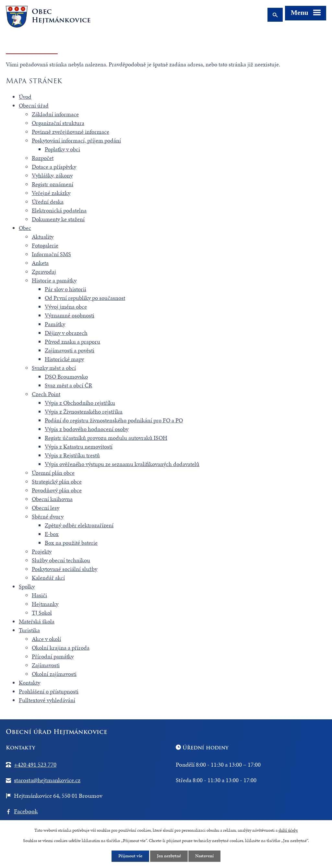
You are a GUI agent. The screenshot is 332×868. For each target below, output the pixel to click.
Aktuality (43, 237)
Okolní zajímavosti (54, 674)
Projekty (42, 551)
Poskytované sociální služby (65, 569)
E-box (52, 534)
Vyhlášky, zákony (52, 175)
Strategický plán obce (57, 481)
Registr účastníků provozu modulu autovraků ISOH (106, 438)
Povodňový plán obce (57, 490)
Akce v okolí (46, 639)
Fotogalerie (45, 245)
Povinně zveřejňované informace (71, 132)
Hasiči (39, 595)
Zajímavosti (46, 665)
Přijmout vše (130, 856)
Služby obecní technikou (61, 560)
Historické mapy (64, 359)
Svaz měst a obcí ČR (68, 385)
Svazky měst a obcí (54, 368)
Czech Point (46, 394)
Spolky (27, 586)
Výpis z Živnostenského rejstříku (84, 411)
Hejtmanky (45, 604)
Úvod (25, 97)
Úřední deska (48, 202)
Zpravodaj (44, 272)
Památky (55, 324)
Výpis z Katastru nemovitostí (79, 446)
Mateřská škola (37, 621)
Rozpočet (43, 158)
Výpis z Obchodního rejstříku (80, 403)
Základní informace (55, 114)
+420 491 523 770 (35, 765)
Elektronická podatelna (59, 210)
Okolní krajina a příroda (61, 648)
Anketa (40, 263)
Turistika (29, 630)
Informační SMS (51, 254)
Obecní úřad (34, 105)
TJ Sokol (42, 613)
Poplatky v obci (62, 149)
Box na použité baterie (71, 543)
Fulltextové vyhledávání (47, 700)
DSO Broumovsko (66, 377)
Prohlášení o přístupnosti (49, 691)
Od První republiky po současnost (85, 298)
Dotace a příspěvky (54, 167)
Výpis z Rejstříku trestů (72, 455)
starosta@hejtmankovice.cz (47, 780)
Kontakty (30, 683)
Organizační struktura (58, 123)
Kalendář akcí (48, 578)
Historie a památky (54, 280)
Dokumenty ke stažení (58, 219)
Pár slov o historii (65, 289)
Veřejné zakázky (51, 193)
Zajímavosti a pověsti (70, 350)
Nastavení (205, 856)
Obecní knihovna (52, 499)
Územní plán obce (53, 473)
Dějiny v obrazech (66, 333)
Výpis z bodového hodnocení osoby (87, 429)
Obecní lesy (46, 508)
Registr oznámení (53, 184)
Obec (25, 228)
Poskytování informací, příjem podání (76, 140)
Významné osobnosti (70, 315)
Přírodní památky (53, 656)
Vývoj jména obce (66, 307)
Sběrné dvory (48, 516)
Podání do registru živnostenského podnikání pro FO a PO (114, 420)
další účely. (288, 830)
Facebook (26, 811)
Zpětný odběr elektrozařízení (79, 525)
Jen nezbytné (169, 856)
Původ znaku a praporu (72, 342)
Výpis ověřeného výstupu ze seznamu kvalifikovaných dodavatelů (122, 464)
